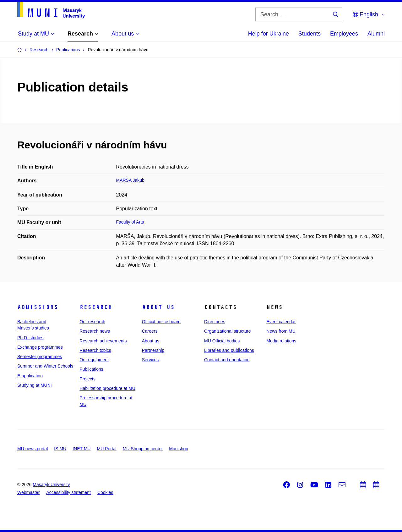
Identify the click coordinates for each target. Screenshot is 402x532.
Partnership (153, 350)
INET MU (81, 449)
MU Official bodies (222, 341)
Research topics (95, 350)
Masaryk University (51, 485)
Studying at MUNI (35, 385)
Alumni (376, 34)
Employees (344, 34)
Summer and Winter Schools (45, 366)
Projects (87, 379)
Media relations (281, 341)
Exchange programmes (40, 347)
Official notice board (161, 322)
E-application (30, 376)
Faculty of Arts (130, 222)
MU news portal (33, 449)
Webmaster (28, 492)
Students (310, 34)
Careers (150, 331)
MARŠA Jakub (130, 180)
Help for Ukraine (269, 34)
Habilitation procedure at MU (107, 388)
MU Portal (106, 449)
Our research (92, 322)
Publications (91, 369)
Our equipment (94, 360)
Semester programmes (40, 357)
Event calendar (281, 322)
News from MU (281, 331)
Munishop (179, 449)
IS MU (60, 449)
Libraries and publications (229, 350)
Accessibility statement (68, 492)
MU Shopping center (143, 449)
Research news (95, 331)
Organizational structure (228, 331)
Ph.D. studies (30, 338)
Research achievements (103, 341)
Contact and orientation (227, 360)
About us (158, 307)
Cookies (105, 492)
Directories (215, 322)
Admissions (38, 307)
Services (150, 360)
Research (96, 307)
